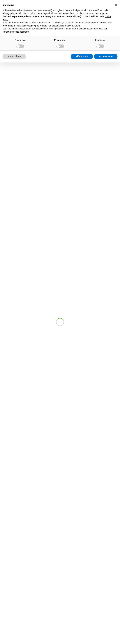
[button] (116, 5)
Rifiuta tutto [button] (82, 56)
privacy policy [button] (9, 13)
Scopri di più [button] (14, 56)
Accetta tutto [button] (106, 56)
